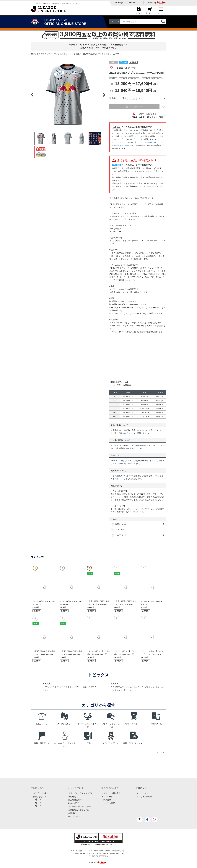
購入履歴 (107, 800)
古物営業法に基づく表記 (79, 810)
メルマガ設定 (109, 803)
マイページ (108, 797)
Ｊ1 (40, 800)
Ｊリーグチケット (133, 3)
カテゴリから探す (41, 793)
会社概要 (72, 813)
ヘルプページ (135, 139)
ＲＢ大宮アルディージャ (47, 54)
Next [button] (104, 95)
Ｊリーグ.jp (119, 3)
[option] (68, 95)
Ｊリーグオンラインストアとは (82, 793)
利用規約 (72, 797)
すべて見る (160, 752)
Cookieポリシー (75, 803)
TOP (33, 54)
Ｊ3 (40, 806)
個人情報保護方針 (76, 800)
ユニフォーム (66, 54)
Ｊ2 (40, 803)
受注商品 (77, 54)
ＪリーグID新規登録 (112, 793)
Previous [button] (32, 95)
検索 (163, 22)
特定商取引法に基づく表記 (80, 806)
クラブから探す (40, 797)
